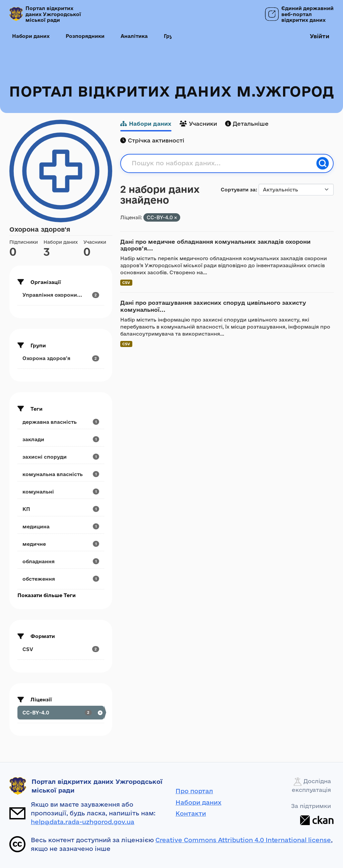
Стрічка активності (152, 140)
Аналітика (134, 36)
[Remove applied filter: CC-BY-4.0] (176, 218)
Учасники (198, 124)
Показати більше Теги (47, 595)
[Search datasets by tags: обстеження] (61, 579)
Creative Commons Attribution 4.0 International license (243, 840)
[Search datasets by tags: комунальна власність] (61, 474)
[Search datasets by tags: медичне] (61, 544)
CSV (126, 282)
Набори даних (31, 36)
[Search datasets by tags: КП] (61, 509)
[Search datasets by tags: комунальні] (61, 492)
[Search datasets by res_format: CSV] (61, 649)
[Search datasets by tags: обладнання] (61, 561)
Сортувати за (238, 190)
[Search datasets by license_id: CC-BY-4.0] (61, 713)
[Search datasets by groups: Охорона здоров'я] (61, 358)
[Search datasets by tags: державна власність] (61, 422)
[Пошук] (323, 163)
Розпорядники (85, 36)
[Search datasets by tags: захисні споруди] (61, 457)
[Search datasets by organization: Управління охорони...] (61, 295)
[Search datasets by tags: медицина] (61, 527)
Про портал (194, 791)
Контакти (191, 813)
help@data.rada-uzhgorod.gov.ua (83, 822)
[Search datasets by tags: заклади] (61, 439)
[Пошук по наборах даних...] (222, 163)
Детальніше (247, 124)
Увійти (320, 36)
